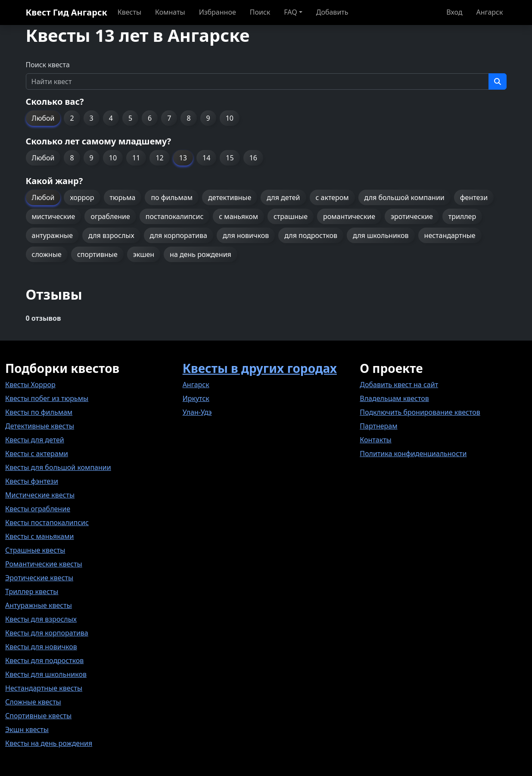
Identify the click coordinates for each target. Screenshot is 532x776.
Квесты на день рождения (49, 743)
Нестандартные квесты (44, 688)
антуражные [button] (53, 235)
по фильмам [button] (172, 197)
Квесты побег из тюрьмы (47, 398)
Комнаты (170, 12)
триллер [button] (462, 216)
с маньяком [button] (238, 216)
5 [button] (130, 118)
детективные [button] (230, 197)
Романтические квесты (44, 564)
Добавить (332, 12)
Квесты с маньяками (39, 536)
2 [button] (72, 118)
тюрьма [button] (123, 197)
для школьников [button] (381, 235)
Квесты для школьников (46, 674)
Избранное (218, 12)
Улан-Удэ (197, 412)
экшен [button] (144, 254)
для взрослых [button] (111, 235)
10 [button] (230, 118)
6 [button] (150, 118)
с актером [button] (332, 197)
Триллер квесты (32, 591)
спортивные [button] (97, 254)
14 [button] (206, 158)
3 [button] (92, 118)
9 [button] (208, 118)
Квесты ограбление (38, 509)
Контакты (375, 440)
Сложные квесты (33, 702)
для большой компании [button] (404, 197)
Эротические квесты (39, 578)
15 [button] (230, 158)
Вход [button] (454, 12)
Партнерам (378, 426)
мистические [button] (54, 216)
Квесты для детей (35, 440)
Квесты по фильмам (39, 412)
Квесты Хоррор (30, 385)
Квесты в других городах (260, 368)
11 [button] (136, 158)
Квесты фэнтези (32, 481)
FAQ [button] (290, 12)
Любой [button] (43, 118)
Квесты (129, 12)
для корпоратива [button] (179, 235)
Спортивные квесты (38, 716)
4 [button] (111, 118)
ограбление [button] (110, 216)
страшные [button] (291, 216)
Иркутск (196, 398)
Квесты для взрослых (41, 619)
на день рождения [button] (201, 254)
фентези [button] (474, 197)
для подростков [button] (311, 235)
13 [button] (183, 158)
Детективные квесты (40, 426)
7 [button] (169, 118)
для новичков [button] (246, 235)
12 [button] (159, 158)
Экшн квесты (27, 729)
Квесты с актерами (37, 454)
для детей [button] (283, 197)
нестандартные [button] (450, 235)
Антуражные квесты (39, 605)
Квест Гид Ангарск (67, 12)
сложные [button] (47, 254)
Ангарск (489, 12)
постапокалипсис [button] (174, 216)
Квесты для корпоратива (47, 633)
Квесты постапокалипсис (47, 523)
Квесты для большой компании (58, 467)
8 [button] (188, 118)
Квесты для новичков (41, 647)
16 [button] (253, 158)
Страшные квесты (35, 550)
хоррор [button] (82, 197)
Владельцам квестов (394, 398)
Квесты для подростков (44, 660)
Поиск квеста (48, 65)
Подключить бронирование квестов (420, 412)
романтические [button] (349, 216)
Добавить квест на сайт (399, 385)
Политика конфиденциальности (413, 454)
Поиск (260, 12)
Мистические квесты (40, 495)
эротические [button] (412, 216)
